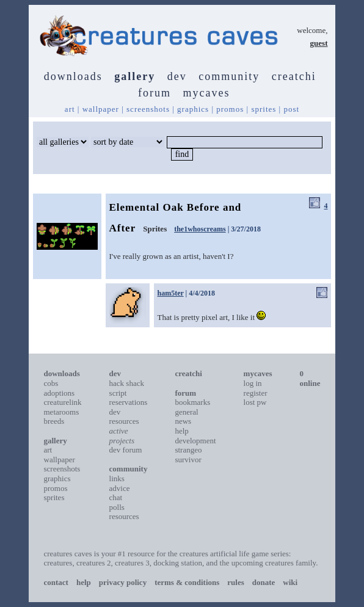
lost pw (255, 402)
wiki (290, 582)
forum (155, 93)
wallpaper (101, 109)
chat (116, 497)
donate (264, 582)
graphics (193, 109)
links (117, 478)
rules (235, 582)
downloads (73, 76)
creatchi (294, 76)
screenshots (148, 109)
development (195, 441)
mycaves (207, 93)
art (70, 109)
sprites (264, 109)
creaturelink (63, 402)
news (183, 421)
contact (56, 582)
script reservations (129, 398)
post (291, 109)
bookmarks (192, 402)
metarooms (62, 412)
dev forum (126, 450)
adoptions (60, 393)
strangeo (188, 450)
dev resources (124, 417)
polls (117, 507)
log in (253, 383)
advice (120, 488)
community (229, 76)
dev (177, 76)
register (256, 393)
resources (124, 516)
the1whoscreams (200, 229)
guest (319, 43)
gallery (135, 76)
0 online (310, 378)
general (186, 412)
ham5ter (171, 293)
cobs (51, 383)
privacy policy (123, 582)
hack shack (127, 383)
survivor (188, 460)
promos (230, 109)
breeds (54, 421)
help (181, 431)
